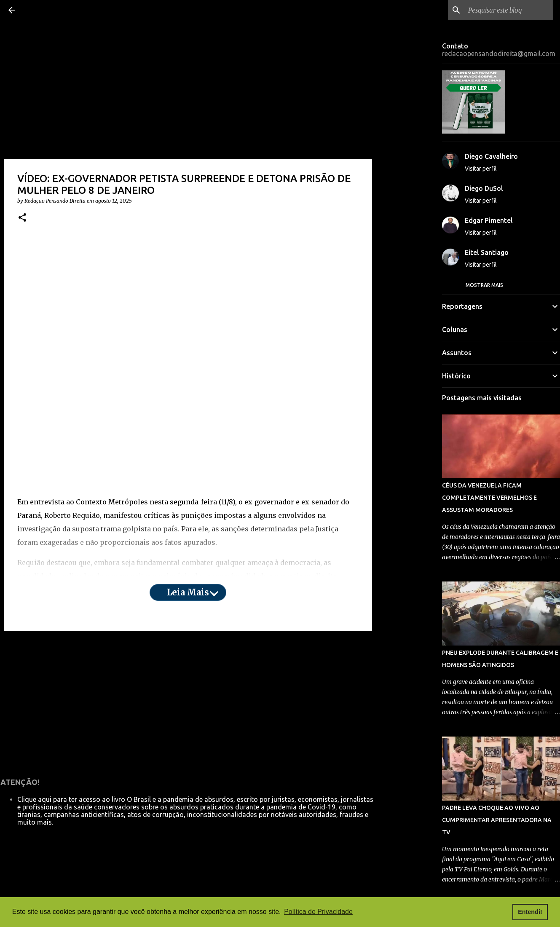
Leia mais (188, 592)
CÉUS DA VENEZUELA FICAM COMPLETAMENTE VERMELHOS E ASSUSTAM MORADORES (489, 498)
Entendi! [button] (530, 912)
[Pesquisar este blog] (509, 10)
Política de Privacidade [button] (318, 912)
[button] (22, 218)
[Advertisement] (188, 300)
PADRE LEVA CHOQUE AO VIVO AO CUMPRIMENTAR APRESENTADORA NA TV (497, 820)
